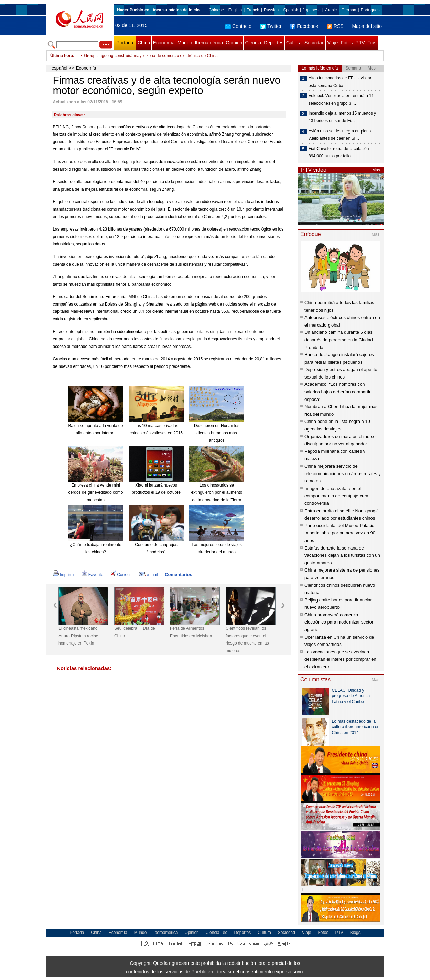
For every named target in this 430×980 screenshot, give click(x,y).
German (349, 10)
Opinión (234, 43)
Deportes (274, 43)
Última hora (62, 56)
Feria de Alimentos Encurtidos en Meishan (191, 632)
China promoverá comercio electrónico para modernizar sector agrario (339, 622)
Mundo (185, 43)
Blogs (355, 933)
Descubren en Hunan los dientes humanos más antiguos (217, 433)
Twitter (271, 26)
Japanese (312, 10)
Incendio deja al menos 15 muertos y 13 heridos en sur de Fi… (342, 117)
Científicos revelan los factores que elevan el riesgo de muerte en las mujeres (247, 640)
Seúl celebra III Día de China (135, 632)
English (235, 10)
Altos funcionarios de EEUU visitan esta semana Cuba (340, 82)
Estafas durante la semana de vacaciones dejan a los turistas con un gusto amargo (342, 555)
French (253, 10)
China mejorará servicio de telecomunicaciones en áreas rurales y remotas (343, 473)
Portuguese (371, 10)
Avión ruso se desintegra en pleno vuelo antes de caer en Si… (340, 135)
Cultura (294, 43)
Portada (125, 43)
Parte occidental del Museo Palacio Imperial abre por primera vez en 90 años (340, 533)
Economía (164, 43)
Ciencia (253, 43)
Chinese (216, 10)
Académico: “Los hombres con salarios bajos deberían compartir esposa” (337, 392)
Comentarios (178, 574)
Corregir (121, 575)
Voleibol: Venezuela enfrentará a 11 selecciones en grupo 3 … (341, 99)
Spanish (291, 10)
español (60, 68)
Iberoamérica (209, 43)
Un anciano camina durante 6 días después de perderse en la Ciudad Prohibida (339, 340)
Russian (271, 10)
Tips (372, 43)
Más (376, 170)
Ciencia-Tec (217, 933)
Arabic (331, 10)
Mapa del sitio (367, 26)
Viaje (332, 43)
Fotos (347, 43)
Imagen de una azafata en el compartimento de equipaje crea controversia (336, 496)
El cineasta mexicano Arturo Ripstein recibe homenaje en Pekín (78, 636)
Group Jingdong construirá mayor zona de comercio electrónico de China (151, 56)
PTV (360, 43)
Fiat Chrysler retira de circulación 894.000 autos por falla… (339, 152)
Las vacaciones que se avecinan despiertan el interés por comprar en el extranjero (340, 659)
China (144, 43)
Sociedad (314, 43)
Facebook (304, 26)
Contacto (238, 26)
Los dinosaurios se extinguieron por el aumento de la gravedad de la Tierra (217, 493)
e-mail (149, 575)
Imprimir (64, 575)
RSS (335, 26)
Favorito (92, 575)
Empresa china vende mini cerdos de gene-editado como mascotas (96, 493)
